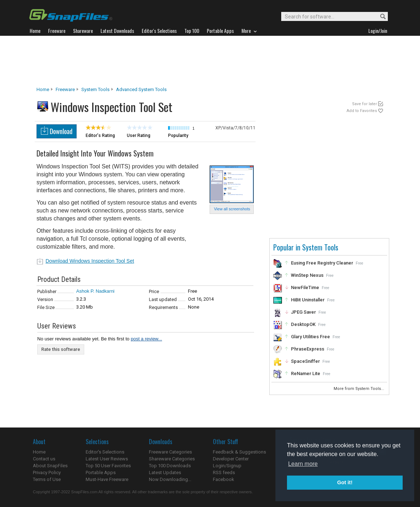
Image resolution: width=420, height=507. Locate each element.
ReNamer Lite (306, 373)
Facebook (224, 479)
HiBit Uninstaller (308, 300)
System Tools (95, 89)
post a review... (147, 339)
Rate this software (61, 349)
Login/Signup (227, 466)
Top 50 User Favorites (108, 466)
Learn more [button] (303, 464)
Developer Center (231, 459)
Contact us (44, 459)
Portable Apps (101, 472)
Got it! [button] (345, 482)
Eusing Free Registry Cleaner (322, 263)
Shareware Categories (172, 459)
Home (43, 89)
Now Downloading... (170, 479)
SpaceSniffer (305, 361)
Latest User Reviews (107, 459)
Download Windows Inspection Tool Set (90, 261)
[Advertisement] (210, 61)
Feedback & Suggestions (239, 452)
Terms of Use (47, 479)
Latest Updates (165, 472)
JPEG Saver (303, 312)
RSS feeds (224, 472)
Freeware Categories (170, 452)
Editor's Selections (105, 452)
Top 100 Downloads (170, 466)
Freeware (65, 89)
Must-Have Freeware (107, 479)
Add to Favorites (362, 111)
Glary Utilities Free (310, 337)
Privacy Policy (47, 472)
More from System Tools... (359, 389)
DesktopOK (303, 324)
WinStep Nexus (307, 275)
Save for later (365, 104)
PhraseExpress (308, 349)
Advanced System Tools (141, 89)
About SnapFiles (50, 466)
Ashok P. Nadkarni (95, 291)
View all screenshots (232, 209)
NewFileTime (305, 287)
